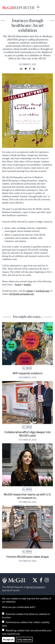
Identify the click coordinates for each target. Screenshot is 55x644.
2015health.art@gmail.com (22, 294)
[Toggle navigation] (50, 7)
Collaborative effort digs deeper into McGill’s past (28, 434)
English (27, 285)
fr (38, 7)
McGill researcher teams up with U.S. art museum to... (28, 496)
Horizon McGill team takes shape (27, 557)
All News (27, 368)
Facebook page (43, 291)
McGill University (35, 587)
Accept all (8, 639)
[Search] (44, 7)
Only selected (24, 639)
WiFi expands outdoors (28, 373)
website (30, 291)
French (18, 285)
